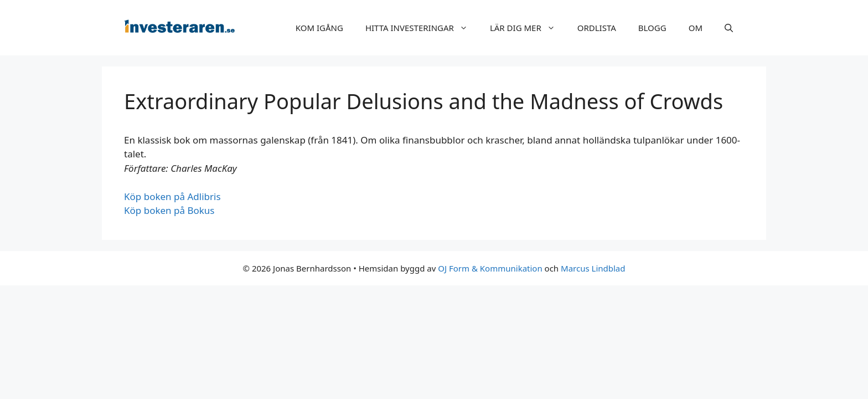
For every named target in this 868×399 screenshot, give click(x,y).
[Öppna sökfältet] (729, 28)
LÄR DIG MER (528, 28)
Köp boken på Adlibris (172, 196)
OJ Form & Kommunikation (490, 268)
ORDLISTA (597, 28)
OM (696, 28)
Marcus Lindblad (593, 268)
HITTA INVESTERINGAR (422, 28)
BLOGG (652, 28)
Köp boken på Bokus (169, 210)
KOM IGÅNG (319, 28)
